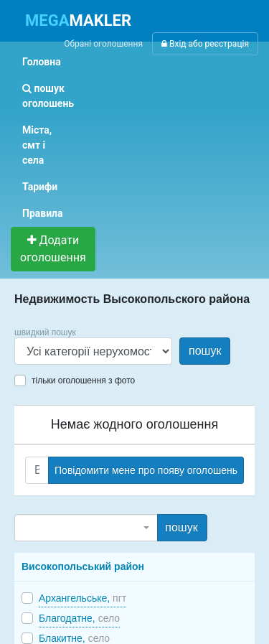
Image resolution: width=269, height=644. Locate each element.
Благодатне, (79, 618)
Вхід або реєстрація (205, 44)
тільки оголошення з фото (83, 381)
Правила (43, 213)
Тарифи (40, 187)
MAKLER (78, 20)
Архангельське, (82, 598)
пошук (205, 351)
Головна (42, 62)
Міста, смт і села (37, 145)
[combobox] (86, 528)
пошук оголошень (48, 96)
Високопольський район (83, 566)
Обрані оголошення (103, 44)
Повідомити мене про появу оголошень (146, 470)
